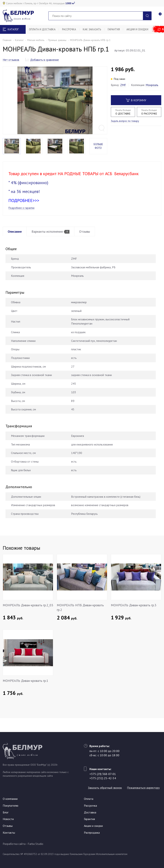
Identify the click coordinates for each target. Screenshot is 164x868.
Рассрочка (70, 29)
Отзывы (88, 239)
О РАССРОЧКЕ (149, 112)
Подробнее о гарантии (21, 216)
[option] (55, 104)
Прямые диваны (57, 40)
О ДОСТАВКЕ (123, 112)
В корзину (136, 100)
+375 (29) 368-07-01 (103, 768)
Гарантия (116, 29)
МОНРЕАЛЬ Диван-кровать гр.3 (134, 613)
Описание (15, 239)
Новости (8, 819)
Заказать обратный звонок (106, 781)
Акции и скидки (140, 29)
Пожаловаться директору (106, 788)
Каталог (19, 40)
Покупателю (11, 806)
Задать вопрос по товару (125, 121)
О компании (10, 799)
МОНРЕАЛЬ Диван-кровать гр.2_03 (28, 613)
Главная (7, 40)
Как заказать (94, 29)
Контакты (9, 833)
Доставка (90, 812)
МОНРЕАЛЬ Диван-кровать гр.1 (25, 688)
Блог (6, 812)
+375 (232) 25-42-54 (103, 772)
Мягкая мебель (36, 40)
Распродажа (92, 833)
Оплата (89, 799)
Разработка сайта (14, 844)
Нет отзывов (11, 60)
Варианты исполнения (53, 239)
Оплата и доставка (43, 29)
